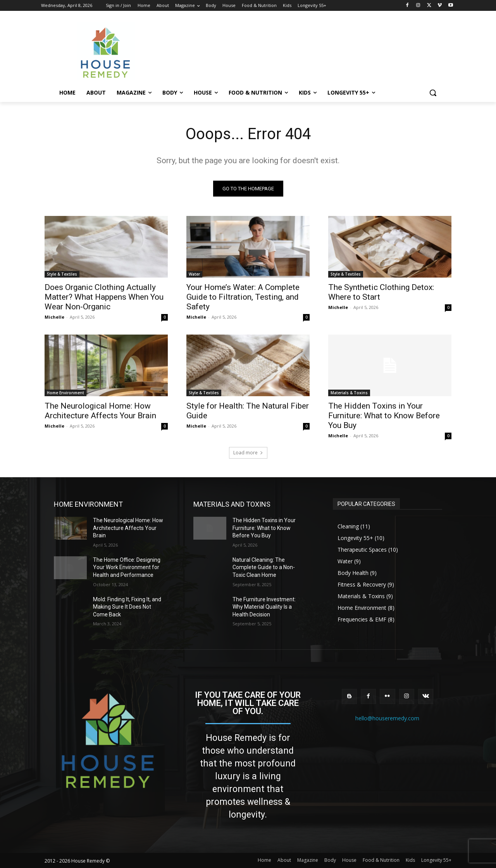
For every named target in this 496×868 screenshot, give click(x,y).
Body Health (353, 573)
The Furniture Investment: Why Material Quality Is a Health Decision (264, 607)
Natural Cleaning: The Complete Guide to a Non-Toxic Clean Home (264, 567)
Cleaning (348, 526)
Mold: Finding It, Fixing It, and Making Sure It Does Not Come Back (127, 607)
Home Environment (65, 393)
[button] (433, 93)
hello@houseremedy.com (387, 718)
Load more (248, 453)
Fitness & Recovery (362, 584)
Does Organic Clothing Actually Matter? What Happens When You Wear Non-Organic (104, 297)
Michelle (54, 317)
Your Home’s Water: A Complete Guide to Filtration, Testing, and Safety (243, 297)
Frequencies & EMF (362, 619)
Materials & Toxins (349, 393)
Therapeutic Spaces (362, 550)
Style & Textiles (62, 274)
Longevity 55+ (355, 538)
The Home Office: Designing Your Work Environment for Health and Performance (127, 567)
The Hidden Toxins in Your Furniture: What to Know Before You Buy (384, 416)
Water (194, 274)
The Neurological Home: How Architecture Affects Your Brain (100, 411)
